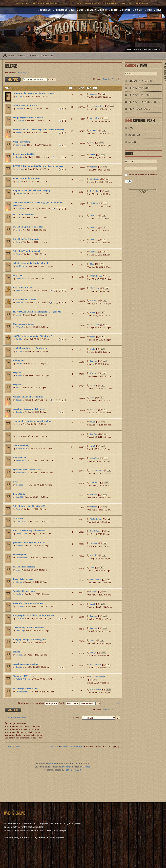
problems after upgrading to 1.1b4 (29, 542)
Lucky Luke (95, 665)
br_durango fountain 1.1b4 (26, 689)
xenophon (94, 458)
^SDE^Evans (22, 278)
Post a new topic (13, 80)
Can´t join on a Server (24, 324)
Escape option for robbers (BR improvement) (34, 615)
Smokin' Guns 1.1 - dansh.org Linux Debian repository (39, 130)
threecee (19, 545)
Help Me (17, 385)
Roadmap (91, 10)
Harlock (19, 594)
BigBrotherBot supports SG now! (29, 603)
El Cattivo (20, 193)
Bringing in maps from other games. (30, 640)
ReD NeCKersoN (153, 50)
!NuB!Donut (21, 533)
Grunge (87, 767)
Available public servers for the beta (30, 348)
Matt (92, 264)
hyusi (92, 155)
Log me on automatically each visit (143, 175)
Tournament (61, 10)
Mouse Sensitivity (21, 445)
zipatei (19, 181)
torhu (19, 72)
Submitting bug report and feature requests (33, 93)
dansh (18, 133)
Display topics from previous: (38, 703)
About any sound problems (26, 664)
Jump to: (77, 717)
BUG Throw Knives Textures (27, 178)
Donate (115, 10)
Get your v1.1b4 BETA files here (28, 397)
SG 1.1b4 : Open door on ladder (28, 227)
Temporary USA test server (26, 676)
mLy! (18, 424)
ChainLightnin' (22, 558)
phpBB (52, 764)
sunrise (19, 363)
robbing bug (19, 360)
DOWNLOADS (46, 10)
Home (11, 56)
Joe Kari (19, 290)
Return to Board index (16, 717)
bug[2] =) (17, 275)
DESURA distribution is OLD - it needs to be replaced (38, 166)
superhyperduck (97, 106)
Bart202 (19, 497)
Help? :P (17, 372)
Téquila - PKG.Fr (73, 770)
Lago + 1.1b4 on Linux (24, 579)
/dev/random (96, 580)
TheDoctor (95, 179)
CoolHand (95, 482)
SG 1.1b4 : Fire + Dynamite (26, 239)
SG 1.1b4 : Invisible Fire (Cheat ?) (29, 506)
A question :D (19, 457)
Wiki (81, 10)
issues (16, 482)
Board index (14, 746)
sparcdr (93, 555)
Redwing (20, 630)
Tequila (26, 72)
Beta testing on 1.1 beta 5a (25, 300)
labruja (19, 655)
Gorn (18, 218)
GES (18, 570)
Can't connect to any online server (29, 530)
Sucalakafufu (22, 448)
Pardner (93, 167)
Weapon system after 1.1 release (28, 117)
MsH (92, 397)
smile (92, 349)
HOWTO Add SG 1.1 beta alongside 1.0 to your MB (37, 312)
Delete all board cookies (72, 746)
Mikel (18, 388)
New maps (18, 518)
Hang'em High (138, 50)
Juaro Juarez (96, 689)
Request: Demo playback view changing (32, 190)
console (16, 652)
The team (54, 746)
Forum (22, 56)
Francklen (94, 118)
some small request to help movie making (32, 421)
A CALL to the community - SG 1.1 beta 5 (33, 336)
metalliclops (21, 485)
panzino (19, 169)
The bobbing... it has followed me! (29, 627)
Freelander (20, 606)
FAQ (73, 10)
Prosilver (66, 767)
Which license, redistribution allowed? (31, 263)
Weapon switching (22, 142)
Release (48, 56)
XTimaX (20, 327)
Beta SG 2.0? (19, 494)
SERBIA (94, 203)
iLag (92, 142)
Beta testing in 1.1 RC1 (24, 287)
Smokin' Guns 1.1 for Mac (25, 105)
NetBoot (19, 108)
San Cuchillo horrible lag (25, 591)
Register (126, 10)
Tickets (103, 10)
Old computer (20, 555)
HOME (159, 10)
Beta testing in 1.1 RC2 (24, 154)
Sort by (69, 703)
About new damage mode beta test (29, 409)
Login (150, 10)
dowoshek (20, 120)
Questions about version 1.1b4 (27, 470)
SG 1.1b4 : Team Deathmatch (27, 251)
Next (118, 703)
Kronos (19, 375)
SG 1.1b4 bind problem (24, 567)
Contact (139, 10)
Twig (92, 640)
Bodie (18, 315)
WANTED (35, 56)
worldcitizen (21, 266)
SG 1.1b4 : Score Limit (24, 215)
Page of (108, 79)
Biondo (93, 130)
